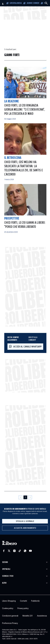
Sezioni (5, 562)
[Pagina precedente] (21, 497)
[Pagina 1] (25, 497)
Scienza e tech (8, 576)
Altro (4, 583)
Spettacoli (6, 569)
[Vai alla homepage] (3, 4)
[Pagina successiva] (30, 497)
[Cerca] (46, 3)
